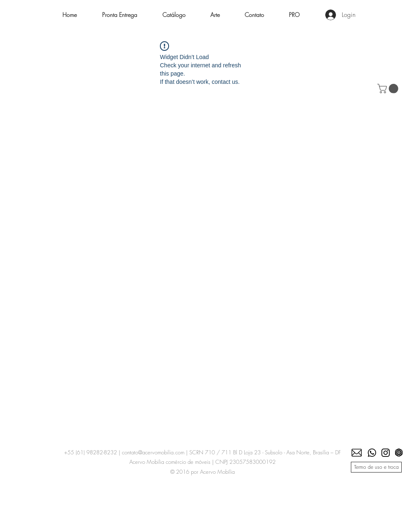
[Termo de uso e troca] (376, 467)
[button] (174, 15)
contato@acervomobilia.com (153, 452)
